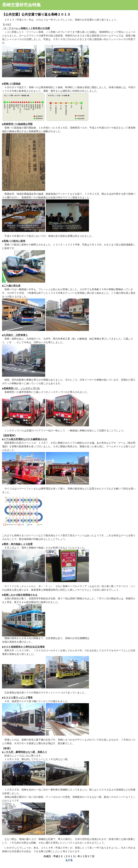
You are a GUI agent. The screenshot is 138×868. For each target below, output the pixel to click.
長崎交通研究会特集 (21, 5)
